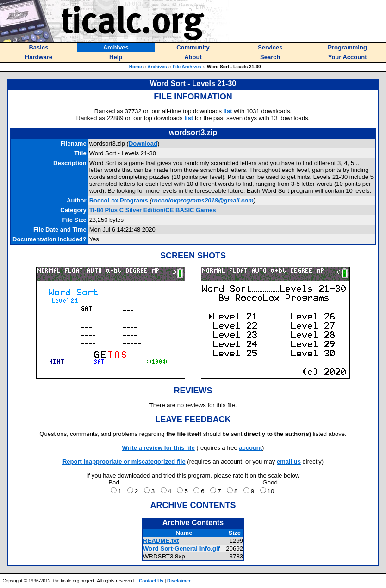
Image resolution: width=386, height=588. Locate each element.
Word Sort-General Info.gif (181, 548)
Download (143, 144)
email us (289, 462)
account (250, 448)
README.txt (161, 541)
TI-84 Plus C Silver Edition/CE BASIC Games (153, 210)
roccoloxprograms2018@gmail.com (203, 200)
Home (136, 67)
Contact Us (151, 581)
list (228, 111)
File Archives (187, 67)
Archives (157, 67)
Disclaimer (179, 581)
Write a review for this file (159, 448)
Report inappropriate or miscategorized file (124, 462)
